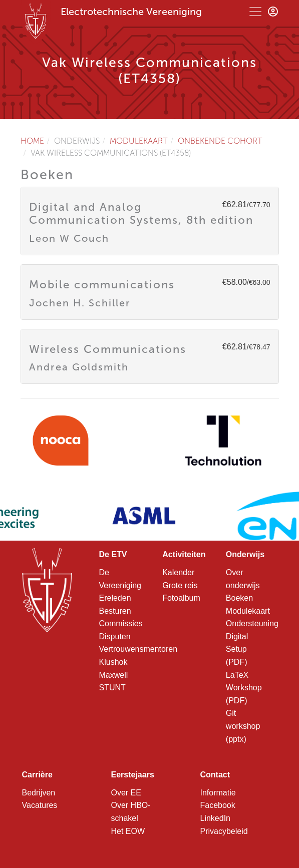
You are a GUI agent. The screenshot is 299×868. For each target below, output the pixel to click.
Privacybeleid (224, 831)
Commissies (121, 623)
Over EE (126, 793)
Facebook (218, 805)
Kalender (178, 572)
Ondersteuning (252, 623)
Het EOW (128, 831)
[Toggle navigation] (255, 12)
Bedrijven (39, 793)
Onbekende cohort (220, 141)
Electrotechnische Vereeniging (131, 12)
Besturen (115, 611)
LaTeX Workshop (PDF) (244, 688)
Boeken (239, 598)
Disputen (115, 636)
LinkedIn (216, 818)
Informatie (218, 793)
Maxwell (114, 675)
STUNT (112, 688)
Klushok (113, 662)
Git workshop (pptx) (243, 726)
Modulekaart (139, 141)
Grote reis (180, 585)
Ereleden (115, 598)
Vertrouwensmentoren (138, 649)
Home (32, 141)
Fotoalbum (181, 598)
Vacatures (40, 805)
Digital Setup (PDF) (237, 649)
